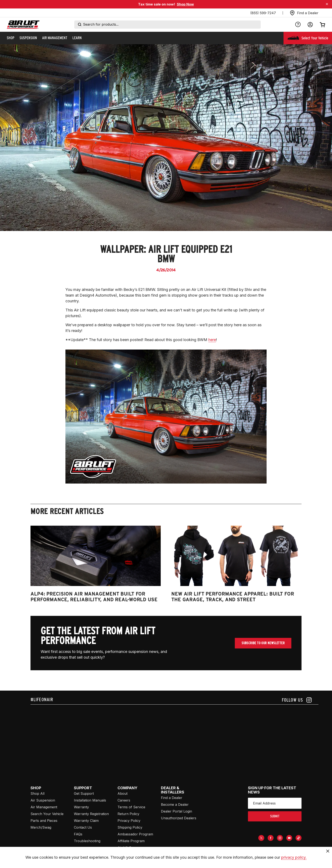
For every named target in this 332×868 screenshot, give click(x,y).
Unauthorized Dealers (179, 818)
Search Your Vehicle (47, 814)
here (212, 340)
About (122, 793)
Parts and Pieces (44, 821)
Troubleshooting (87, 841)
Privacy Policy (129, 821)
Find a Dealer (172, 798)
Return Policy (128, 814)
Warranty (81, 807)
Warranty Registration (91, 814)
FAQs (78, 834)
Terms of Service (131, 807)
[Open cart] (322, 25)
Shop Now (185, 4)
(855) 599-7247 (263, 13)
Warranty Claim (86, 821)
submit (275, 816)
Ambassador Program (135, 834)
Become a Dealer (175, 804)
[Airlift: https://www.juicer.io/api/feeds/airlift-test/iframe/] (174, 737)
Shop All (37, 793)
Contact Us (83, 827)
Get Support (84, 793)
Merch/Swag (41, 827)
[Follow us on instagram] (297, 700)
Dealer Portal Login (176, 811)
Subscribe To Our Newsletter (263, 643)
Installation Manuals (90, 800)
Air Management (44, 807)
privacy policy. (294, 857)
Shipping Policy (130, 827)
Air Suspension (43, 800)
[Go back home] (23, 25)
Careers (124, 800)
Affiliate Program (131, 841)
